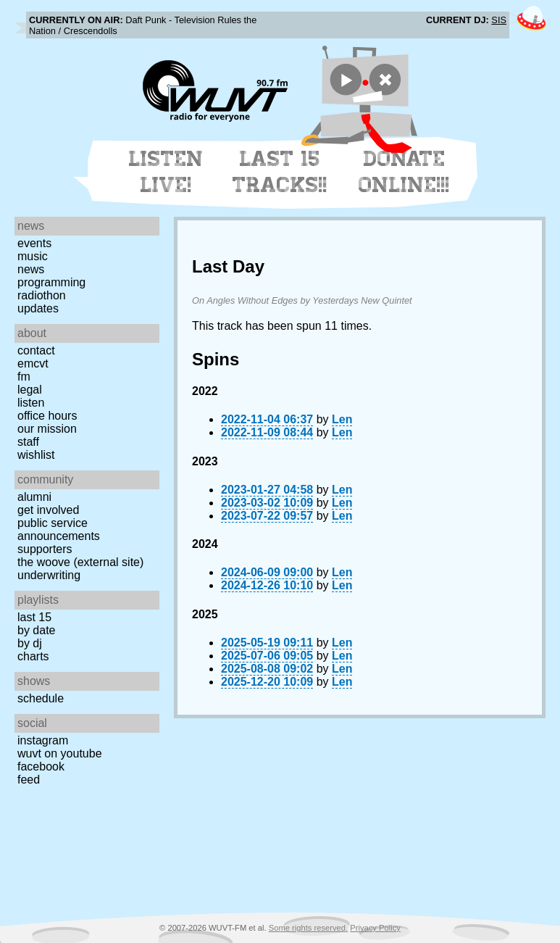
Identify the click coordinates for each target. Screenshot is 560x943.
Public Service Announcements (59, 529)
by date (36, 630)
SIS (499, 20)
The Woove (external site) (80, 562)
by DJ (30, 643)
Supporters (45, 549)
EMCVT (33, 364)
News (31, 269)
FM (24, 377)
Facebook (41, 767)
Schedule (41, 698)
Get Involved (48, 510)
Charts (33, 656)
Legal (30, 390)
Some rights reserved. (308, 928)
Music (33, 256)
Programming (51, 282)
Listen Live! (166, 172)
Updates (38, 308)
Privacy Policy (375, 928)
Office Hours (47, 416)
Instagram (43, 740)
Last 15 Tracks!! (280, 172)
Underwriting (49, 575)
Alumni (34, 497)
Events (34, 243)
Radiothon (42, 295)
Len (342, 419)
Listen (31, 403)
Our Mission (47, 429)
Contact (36, 350)
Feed (29, 780)
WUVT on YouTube (60, 753)
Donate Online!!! (404, 172)
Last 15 (34, 617)
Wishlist (36, 455)
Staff (28, 442)
